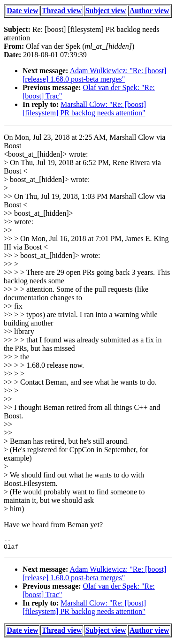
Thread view (62, 11)
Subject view (106, 11)
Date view (23, 11)
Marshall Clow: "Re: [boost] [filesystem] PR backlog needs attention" (84, 109)
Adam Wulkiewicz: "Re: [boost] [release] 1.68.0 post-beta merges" (94, 75)
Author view (149, 11)
